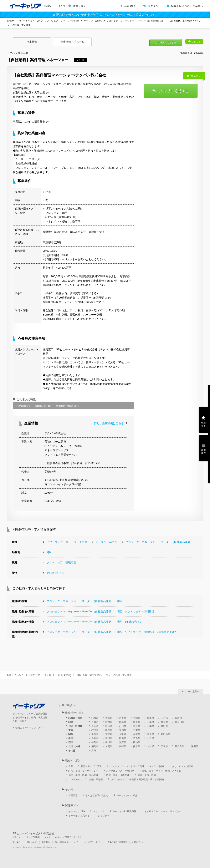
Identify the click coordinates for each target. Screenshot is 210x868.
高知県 (137, 742)
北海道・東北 (75, 718)
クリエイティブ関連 (182, 766)
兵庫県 (137, 734)
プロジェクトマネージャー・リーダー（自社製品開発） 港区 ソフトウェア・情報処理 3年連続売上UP (111, 632)
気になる (196, 42)
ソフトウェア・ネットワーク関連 (62, 21)
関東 (71, 722)
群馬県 (123, 722)
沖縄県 (195, 746)
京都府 (109, 734)
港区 (49, 552)
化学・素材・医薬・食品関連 (83, 775)
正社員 (48, 675)
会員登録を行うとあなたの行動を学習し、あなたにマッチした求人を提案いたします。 (105, 15)
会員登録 (130, 6)
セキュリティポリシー (93, 842)
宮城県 (137, 718)
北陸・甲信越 (75, 726)
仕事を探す (79, 6)
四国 (71, 742)
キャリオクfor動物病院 (124, 811)
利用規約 (46, 842)
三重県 (137, 730)
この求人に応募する (166, 43)
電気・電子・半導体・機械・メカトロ (162, 771)
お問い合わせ (31, 842)
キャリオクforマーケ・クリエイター (163, 811)
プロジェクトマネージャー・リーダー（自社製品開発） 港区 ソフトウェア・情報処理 (100, 612)
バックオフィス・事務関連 (120, 771)
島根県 (109, 738)
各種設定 (73, 795)
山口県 (151, 738)
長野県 (164, 726)
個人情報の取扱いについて (67, 842)
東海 (71, 730)
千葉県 (151, 722)
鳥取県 (95, 738)
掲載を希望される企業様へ (187, 6)
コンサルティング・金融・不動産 (86, 779)
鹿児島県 (180, 746)
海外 (94, 751)
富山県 (109, 726)
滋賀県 (95, 734)
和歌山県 (166, 734)
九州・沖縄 (74, 746)
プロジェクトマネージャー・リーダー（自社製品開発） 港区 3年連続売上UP (95, 622)
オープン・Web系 (93, 21)
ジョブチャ (104, 816)
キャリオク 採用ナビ (79, 816)
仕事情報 (32, 42)
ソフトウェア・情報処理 (61, 562)
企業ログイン (138, 842)
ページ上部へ (192, 692)
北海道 (95, 718)
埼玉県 (137, 722)
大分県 (151, 746)
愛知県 (123, 730)
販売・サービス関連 (91, 766)
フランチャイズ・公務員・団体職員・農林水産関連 (137, 779)
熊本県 (137, 746)
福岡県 (95, 746)
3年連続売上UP (56, 573)
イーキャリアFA (77, 811)
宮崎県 (164, 746)
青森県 (109, 718)
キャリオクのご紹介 (127, 795)
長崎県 (123, 746)
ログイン (153, 6)
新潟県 (95, 726)
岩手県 (123, 718)
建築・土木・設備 (147, 775)
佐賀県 (109, 746)
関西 (71, 734)
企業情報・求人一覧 (72, 42)
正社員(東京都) (64, 675)
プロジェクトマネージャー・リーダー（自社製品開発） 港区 (84, 601)
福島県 (178, 718)
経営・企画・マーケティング (83, 771)
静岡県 (109, 730)
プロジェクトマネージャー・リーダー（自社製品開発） (135, 21)
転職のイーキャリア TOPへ (29, 728)
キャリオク (99, 811)
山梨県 (151, 726)
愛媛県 (123, 742)
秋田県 (151, 718)
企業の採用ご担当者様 (117, 842)
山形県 (164, 718)
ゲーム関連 (158, 766)
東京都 (164, 722)
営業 (71, 766)
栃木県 (109, 722)
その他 (72, 751)
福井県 (137, 726)
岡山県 (123, 738)
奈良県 (151, 734)
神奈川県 (180, 722)
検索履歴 (203, 452)
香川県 (109, 742)
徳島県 (95, 742)
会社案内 (17, 842)
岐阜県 (95, 730)
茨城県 (95, 722)
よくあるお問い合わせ (97, 795)
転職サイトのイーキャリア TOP (23, 21)
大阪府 (123, 734)
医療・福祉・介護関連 (118, 775)
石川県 (123, 726)
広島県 (137, 738)
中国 (71, 738)
